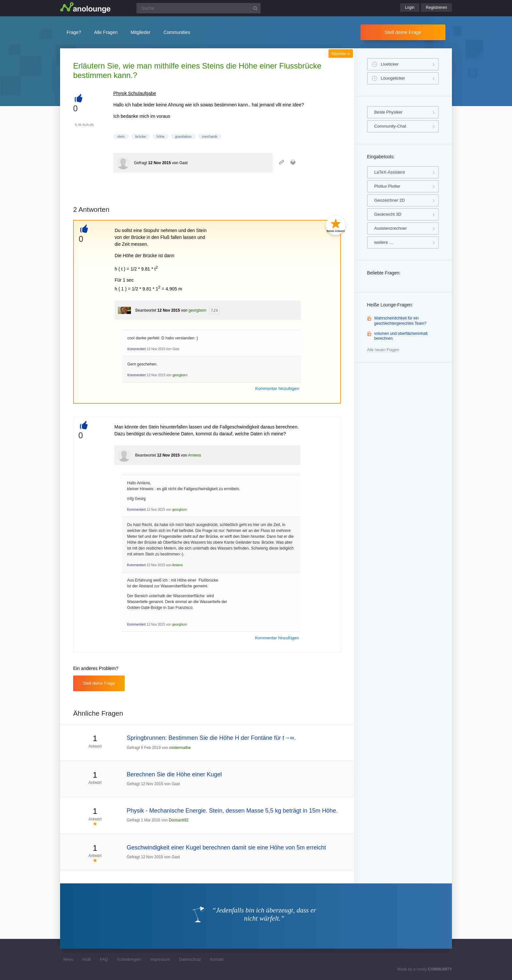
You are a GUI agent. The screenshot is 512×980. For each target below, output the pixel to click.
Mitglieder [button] (141, 32)
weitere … (384, 242)
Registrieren (436, 8)
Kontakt (217, 959)
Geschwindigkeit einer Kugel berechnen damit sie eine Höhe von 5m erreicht (226, 848)
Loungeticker (393, 78)
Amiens (195, 455)
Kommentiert (137, 349)
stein (121, 136)
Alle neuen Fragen (383, 350)
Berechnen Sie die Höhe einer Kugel (174, 774)
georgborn (197, 310)
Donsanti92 (179, 820)
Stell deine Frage (403, 32)
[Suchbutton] (255, 8)
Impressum (160, 959)
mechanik (210, 136)
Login (410, 8)
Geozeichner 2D (390, 200)
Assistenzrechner (391, 228)
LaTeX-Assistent (390, 172)
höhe (160, 136)
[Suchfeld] (199, 8)
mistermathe (180, 748)
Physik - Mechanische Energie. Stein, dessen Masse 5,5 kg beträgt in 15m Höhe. (232, 811)
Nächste (341, 54)
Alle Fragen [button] (106, 32)
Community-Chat (390, 126)
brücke (141, 136)
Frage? (74, 32)
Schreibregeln (129, 959)
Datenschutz (190, 959)
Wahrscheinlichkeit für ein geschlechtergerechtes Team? (400, 321)
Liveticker (390, 64)
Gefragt (140, 163)
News (68, 959)
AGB (86, 959)
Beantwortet (146, 310)
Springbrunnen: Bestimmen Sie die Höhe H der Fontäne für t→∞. (211, 738)
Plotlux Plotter (387, 186)
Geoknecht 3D (388, 214)
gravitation (183, 136)
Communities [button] (177, 32)
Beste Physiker (388, 112)
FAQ (104, 959)
